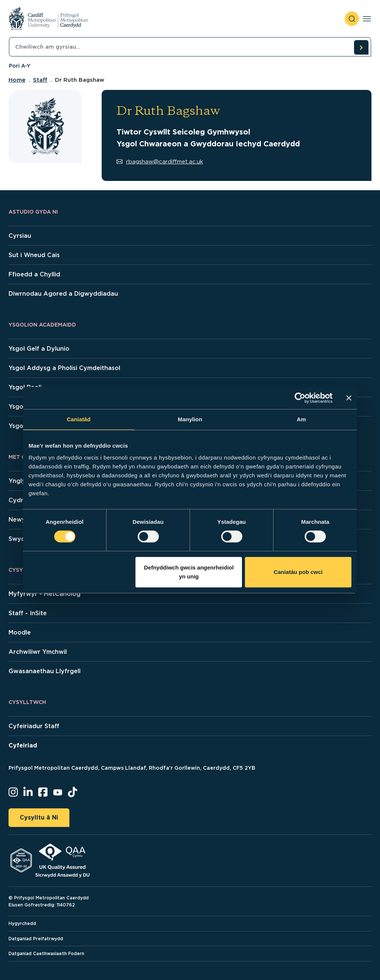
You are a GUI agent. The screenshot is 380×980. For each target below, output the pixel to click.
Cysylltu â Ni (39, 817)
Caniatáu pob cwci (298, 572)
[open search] (352, 19)
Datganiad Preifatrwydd (36, 939)
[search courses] (361, 47)
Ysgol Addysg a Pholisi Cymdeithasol (64, 368)
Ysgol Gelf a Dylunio (39, 349)
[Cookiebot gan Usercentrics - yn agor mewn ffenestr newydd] (300, 398)
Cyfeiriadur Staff (34, 726)
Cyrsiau (20, 236)
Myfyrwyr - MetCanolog (45, 594)
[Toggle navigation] (367, 19)
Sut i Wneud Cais (34, 255)
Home (17, 80)
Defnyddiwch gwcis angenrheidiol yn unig (189, 572)
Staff (40, 80)
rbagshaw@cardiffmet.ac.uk (160, 162)
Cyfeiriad (23, 745)
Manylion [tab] (190, 419)
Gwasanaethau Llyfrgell (45, 671)
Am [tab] (301, 419)
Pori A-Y (20, 66)
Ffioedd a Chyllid (34, 274)
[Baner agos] (349, 398)
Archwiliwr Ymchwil (38, 652)
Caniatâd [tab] (79, 419)
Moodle (20, 632)
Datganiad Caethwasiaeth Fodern (46, 953)
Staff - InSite (28, 613)
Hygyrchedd (22, 923)
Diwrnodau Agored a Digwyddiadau (63, 294)
